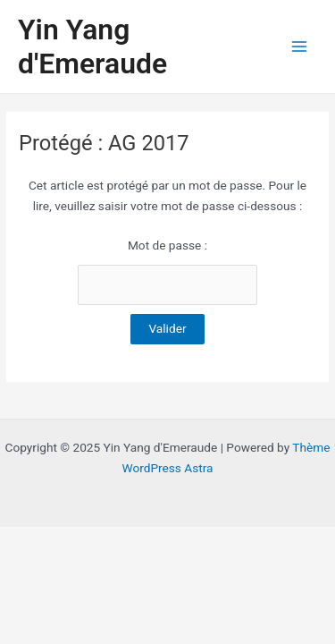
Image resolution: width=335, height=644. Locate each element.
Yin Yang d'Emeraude (92, 47)
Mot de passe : (167, 271)
